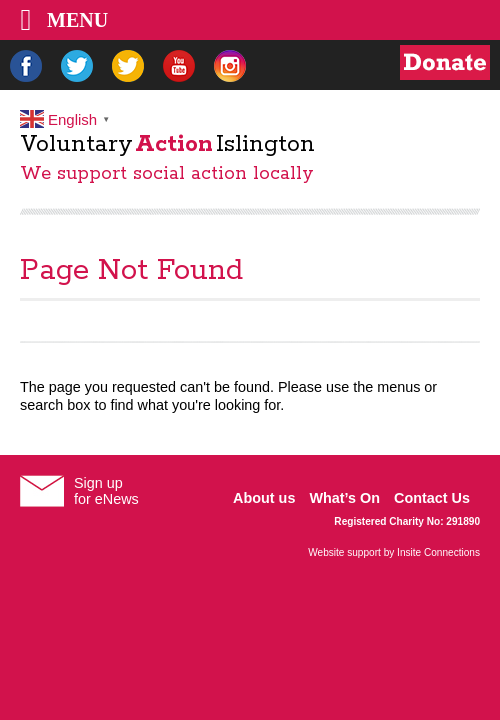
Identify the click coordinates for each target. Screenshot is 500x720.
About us (264, 498)
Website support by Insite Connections (394, 552)
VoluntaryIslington (167, 144)
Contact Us (432, 498)
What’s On (344, 498)
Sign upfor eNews (106, 491)
